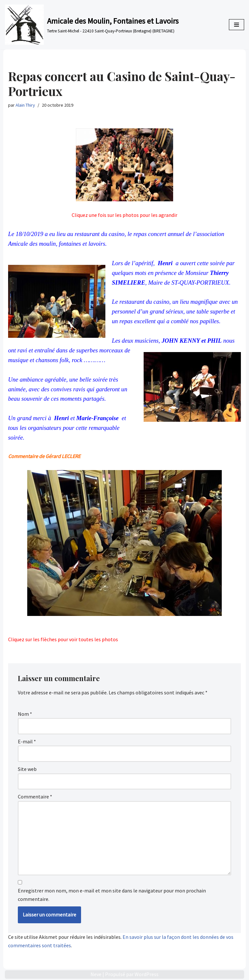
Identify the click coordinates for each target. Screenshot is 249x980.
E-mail (27, 741)
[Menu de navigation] (237, 25)
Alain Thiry (25, 105)
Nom (25, 714)
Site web (27, 769)
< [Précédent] (129, 627)
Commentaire (35, 797)
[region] (124, 553)
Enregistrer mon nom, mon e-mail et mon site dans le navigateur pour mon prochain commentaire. (112, 895)
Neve (96, 974)
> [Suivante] (217, 627)
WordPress (147, 974)
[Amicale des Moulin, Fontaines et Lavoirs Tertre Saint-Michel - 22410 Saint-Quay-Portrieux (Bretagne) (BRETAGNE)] (92, 25)
